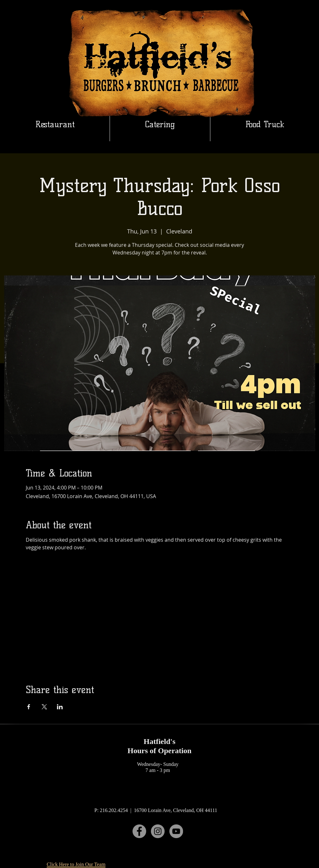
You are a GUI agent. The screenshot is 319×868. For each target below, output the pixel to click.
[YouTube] (176, 831)
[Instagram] (158, 831)
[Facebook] (139, 831)
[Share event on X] (44, 707)
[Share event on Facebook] (29, 707)
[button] (160, 124)
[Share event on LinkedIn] (60, 707)
